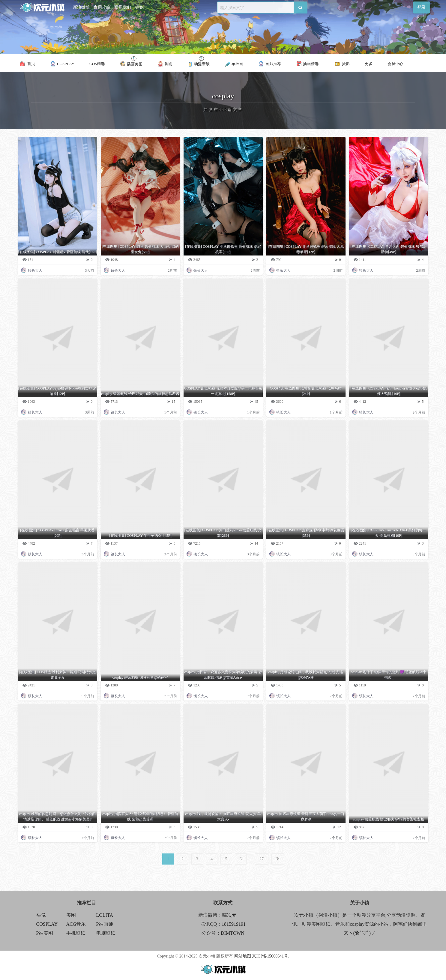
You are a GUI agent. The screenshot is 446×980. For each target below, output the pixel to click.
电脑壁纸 (106, 933)
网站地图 (243, 956)
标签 (139, 7)
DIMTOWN (233, 933)
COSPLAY (47, 924)
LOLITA (105, 915)
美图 (71, 915)
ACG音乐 (76, 924)
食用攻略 (102, 7)
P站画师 (105, 924)
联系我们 (123, 7)
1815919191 (234, 924)
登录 (421, 7)
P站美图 (45, 933)
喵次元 (229, 915)
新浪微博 (81, 7)
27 (262, 859)
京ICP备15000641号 (270, 956)
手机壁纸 (76, 933)
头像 (41, 915)
